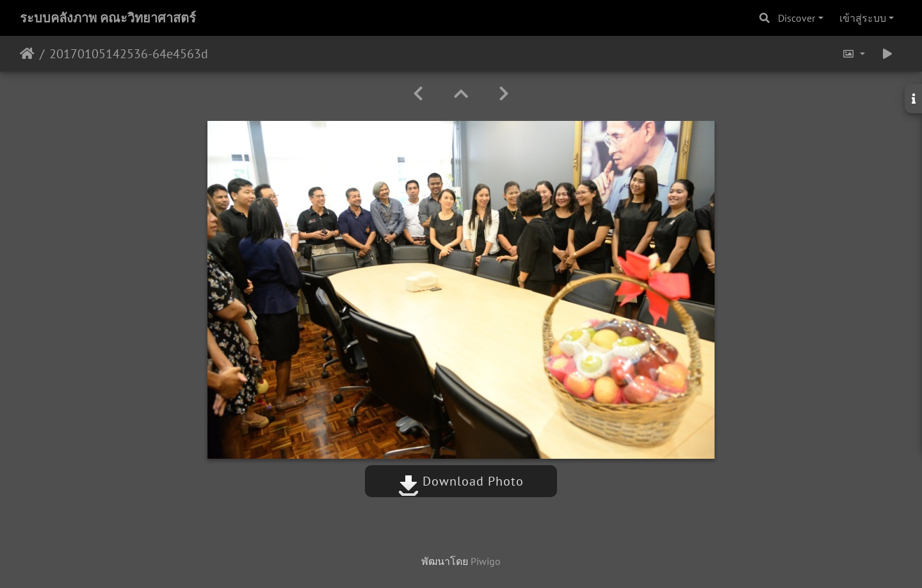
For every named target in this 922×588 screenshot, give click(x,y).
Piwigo (486, 561)
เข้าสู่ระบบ (863, 18)
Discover (797, 18)
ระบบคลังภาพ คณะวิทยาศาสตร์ (108, 18)
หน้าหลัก (27, 54)
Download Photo (461, 481)
